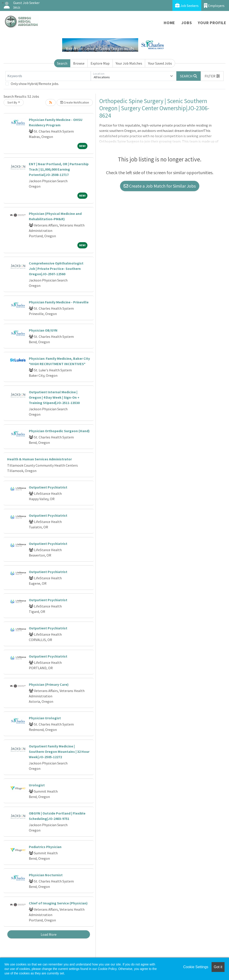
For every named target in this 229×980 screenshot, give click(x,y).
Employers (214, 5)
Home (169, 23)
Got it (218, 967)
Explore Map (100, 63)
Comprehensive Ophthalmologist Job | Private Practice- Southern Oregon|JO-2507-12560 (56, 269)
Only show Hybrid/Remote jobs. (35, 84)
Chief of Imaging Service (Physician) (58, 903)
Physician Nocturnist (46, 875)
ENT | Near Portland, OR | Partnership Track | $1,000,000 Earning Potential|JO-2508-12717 (59, 169)
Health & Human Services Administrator (39, 459)
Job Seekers (187, 5)
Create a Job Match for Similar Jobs (160, 186)
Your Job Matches (129, 63)
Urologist (37, 785)
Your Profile (212, 23)
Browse (79, 63)
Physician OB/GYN (43, 330)
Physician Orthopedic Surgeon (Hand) (59, 431)
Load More (49, 934)
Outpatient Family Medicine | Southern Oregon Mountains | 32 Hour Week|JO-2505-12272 (59, 751)
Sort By (12, 102)
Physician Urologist (45, 718)
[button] (212, 76)
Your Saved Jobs (160, 63)
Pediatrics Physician (45, 847)
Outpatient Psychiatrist (48, 487)
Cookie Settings (196, 967)
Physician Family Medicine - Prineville (59, 302)
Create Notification (75, 102)
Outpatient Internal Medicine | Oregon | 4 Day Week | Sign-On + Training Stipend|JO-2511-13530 (54, 397)
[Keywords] (48, 76)
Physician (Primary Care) (49, 684)
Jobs (187, 23)
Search (62, 63)
